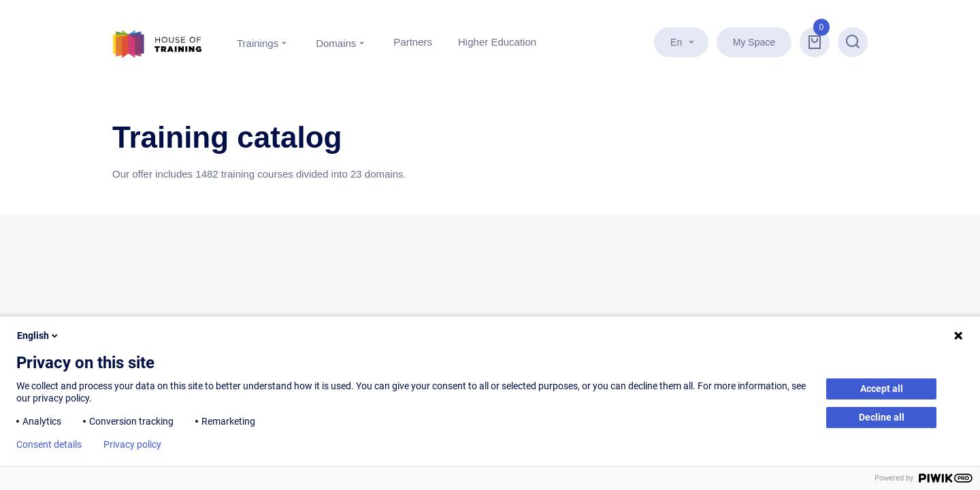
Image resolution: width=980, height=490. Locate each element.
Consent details (49, 444)
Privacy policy (132, 444)
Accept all (882, 389)
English (38, 336)
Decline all (882, 417)
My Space (754, 42)
